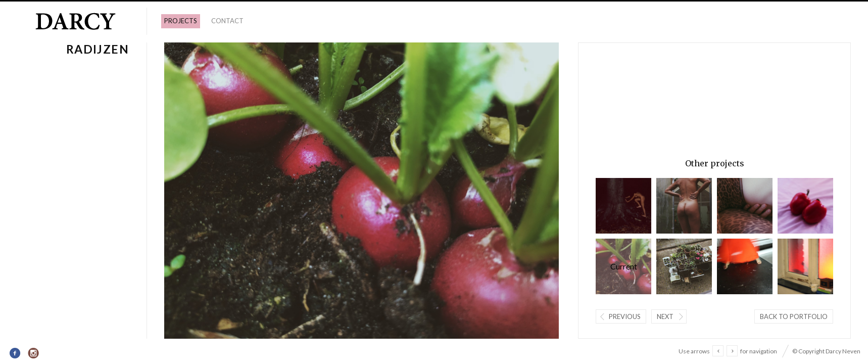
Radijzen (623, 266)
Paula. (745, 206)
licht (805, 266)
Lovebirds (805, 206)
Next (665, 316)
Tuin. (684, 266)
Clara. (684, 206)
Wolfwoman (623, 206)
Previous (625, 316)
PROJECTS (181, 21)
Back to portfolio (794, 316)
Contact (227, 21)
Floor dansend (745, 266)
